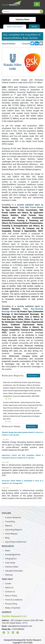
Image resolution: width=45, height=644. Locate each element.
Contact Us (8, 592)
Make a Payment (11, 608)
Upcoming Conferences (14, 542)
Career (6, 583)
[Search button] (41, 11)
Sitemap (7, 575)
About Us (8, 588)
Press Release (10, 534)
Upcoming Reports (12, 530)
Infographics (9, 559)
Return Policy (9, 596)
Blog (6, 538)
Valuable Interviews (12, 571)
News (6, 550)
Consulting (8, 522)
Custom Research (11, 517)
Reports (7, 526)
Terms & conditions (12, 600)
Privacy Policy (10, 604)
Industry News (10, 567)
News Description (15, 27)
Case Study (8, 563)
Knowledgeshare (11, 555)
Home (34, 26)
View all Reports (33, 375)
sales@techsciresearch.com (20, 626)
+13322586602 (18, 629)
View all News (31, 426)
